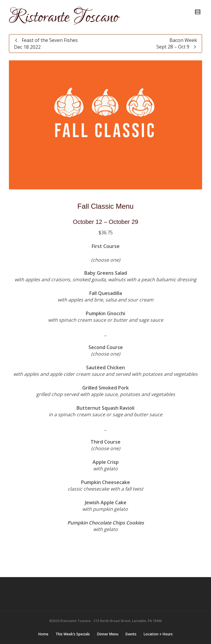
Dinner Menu (108, 634)
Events (131, 634)
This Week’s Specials (73, 634)
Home (43, 634)
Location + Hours (158, 634)
